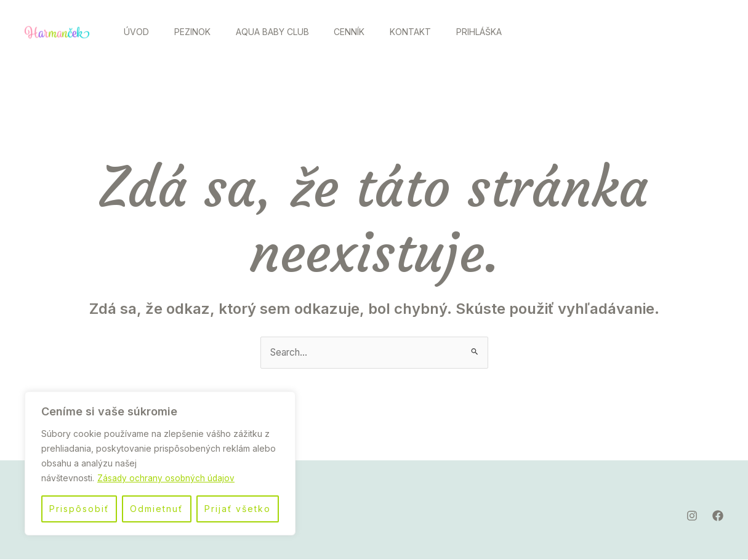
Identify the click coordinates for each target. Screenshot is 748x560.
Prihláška (504, 32)
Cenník (365, 32)
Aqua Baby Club (284, 32)
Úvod (139, 32)
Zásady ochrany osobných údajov (167, 478)
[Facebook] (707, 33)
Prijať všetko (238, 509)
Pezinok (199, 32)
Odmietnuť (156, 509)
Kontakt (431, 32)
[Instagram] (680, 33)
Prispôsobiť (79, 509)
